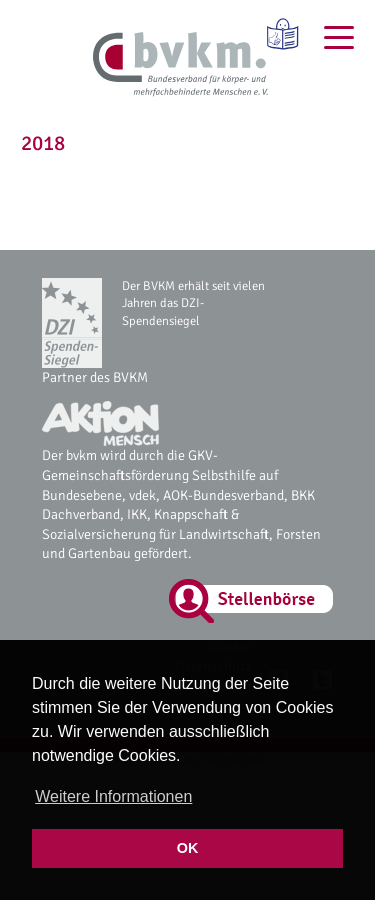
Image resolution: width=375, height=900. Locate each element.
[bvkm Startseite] (180, 65)
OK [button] (188, 848)
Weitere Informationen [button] (113, 796)
